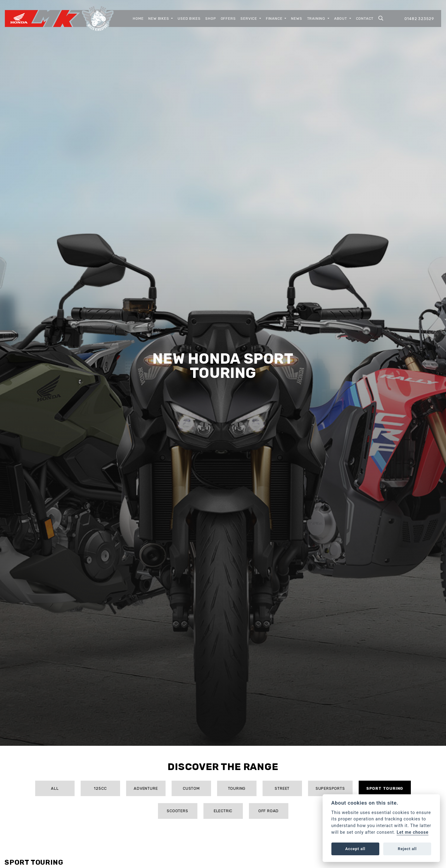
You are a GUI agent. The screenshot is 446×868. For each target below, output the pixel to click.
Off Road (268, 811)
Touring (237, 788)
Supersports (330, 788)
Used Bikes (189, 19)
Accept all (355, 849)
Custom (191, 788)
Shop (210, 19)
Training (317, 19)
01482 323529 (419, 19)
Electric (223, 811)
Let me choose (412, 832)
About (341, 19)
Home (138, 19)
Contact (365, 19)
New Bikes (159, 19)
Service (249, 19)
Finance (275, 19)
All (55, 788)
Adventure (146, 788)
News (297, 19)
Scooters (177, 811)
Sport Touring (385, 788)
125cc (100, 788)
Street (282, 788)
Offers (228, 19)
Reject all (407, 849)
